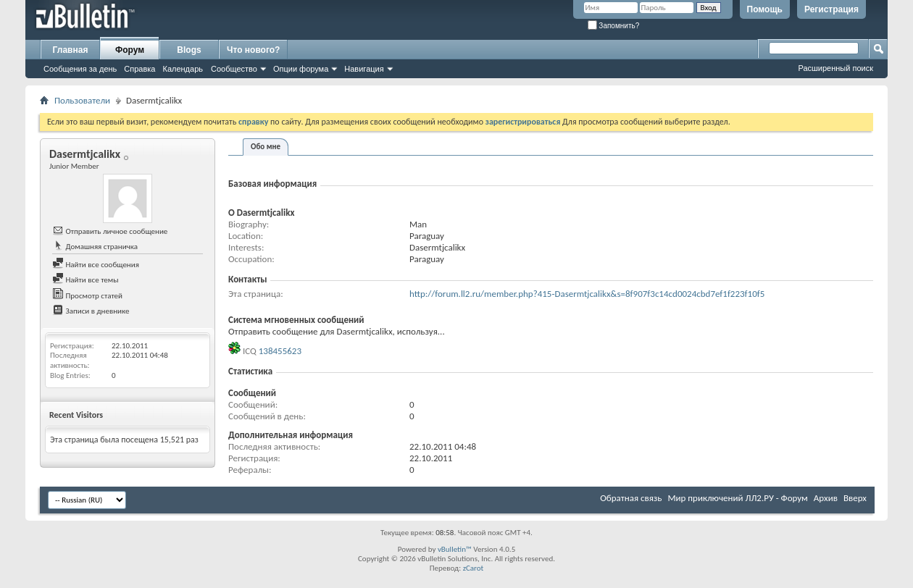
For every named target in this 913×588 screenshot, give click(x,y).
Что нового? (253, 50)
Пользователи (82, 100)
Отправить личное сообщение (110, 231)
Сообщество (234, 69)
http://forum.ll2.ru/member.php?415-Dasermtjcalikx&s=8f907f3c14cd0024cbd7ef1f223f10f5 (587, 294)
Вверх (855, 498)
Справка (139, 69)
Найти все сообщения (96, 265)
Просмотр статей (87, 296)
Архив (826, 498)
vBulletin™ (455, 549)
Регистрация (831, 9)
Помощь (765, 9)
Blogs (189, 50)
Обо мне (266, 147)
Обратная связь (631, 498)
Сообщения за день (80, 69)
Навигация (364, 69)
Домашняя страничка (95, 247)
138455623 (280, 351)
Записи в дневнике (91, 311)
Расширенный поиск (835, 68)
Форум (130, 50)
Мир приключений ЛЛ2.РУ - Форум (737, 498)
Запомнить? (614, 26)
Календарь (183, 69)
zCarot (474, 568)
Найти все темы (85, 280)
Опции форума (301, 69)
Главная (71, 50)
